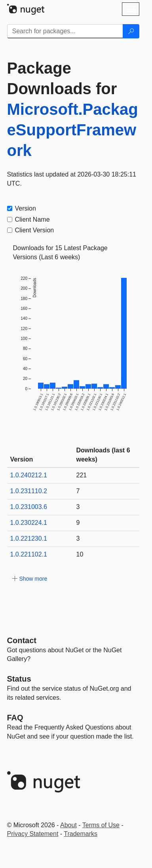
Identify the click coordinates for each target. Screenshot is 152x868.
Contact (22, 640)
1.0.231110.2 (29, 491)
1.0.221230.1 (29, 538)
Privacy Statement (33, 834)
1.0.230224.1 (29, 523)
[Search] (131, 31)
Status (19, 679)
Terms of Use (101, 825)
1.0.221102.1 (29, 554)
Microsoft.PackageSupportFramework (73, 130)
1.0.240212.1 (29, 475)
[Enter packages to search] (65, 31)
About (68, 825)
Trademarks (81, 834)
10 (80, 554)
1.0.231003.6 (29, 507)
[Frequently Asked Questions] (15, 718)
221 (82, 475)
